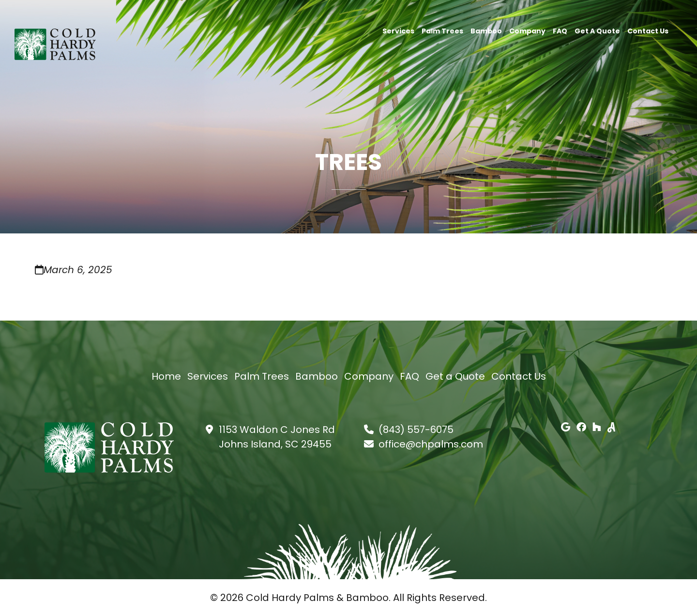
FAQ (560, 30)
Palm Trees (442, 30)
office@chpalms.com (431, 444)
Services (398, 30)
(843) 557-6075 (416, 430)
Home (166, 376)
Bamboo (486, 30)
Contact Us (648, 30)
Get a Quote (597, 30)
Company (527, 30)
